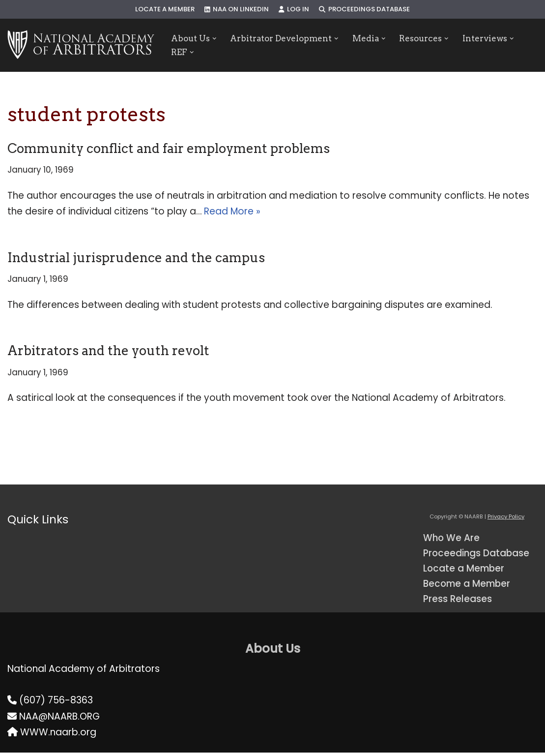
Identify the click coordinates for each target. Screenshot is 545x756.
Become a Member (468, 587)
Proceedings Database (365, 10)
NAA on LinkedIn (236, 10)
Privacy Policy (506, 519)
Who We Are (452, 540)
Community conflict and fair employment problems (169, 148)
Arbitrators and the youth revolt (108, 352)
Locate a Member (164, 10)
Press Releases (458, 602)
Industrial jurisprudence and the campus (136, 258)
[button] (215, 38)
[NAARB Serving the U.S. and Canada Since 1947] (81, 45)
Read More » (233, 212)
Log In (294, 10)
